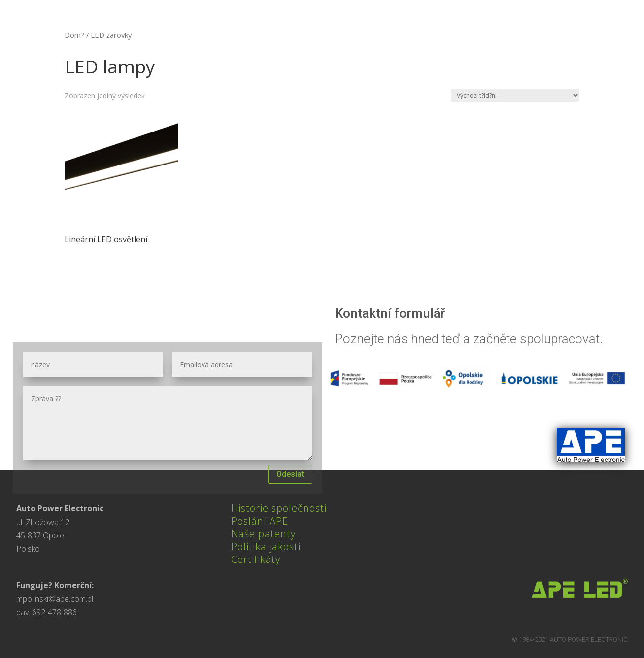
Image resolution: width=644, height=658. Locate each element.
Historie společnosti (279, 508)
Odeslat (290, 474)
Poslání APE (260, 521)
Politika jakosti (266, 546)
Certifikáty (256, 559)
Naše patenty (263, 534)
